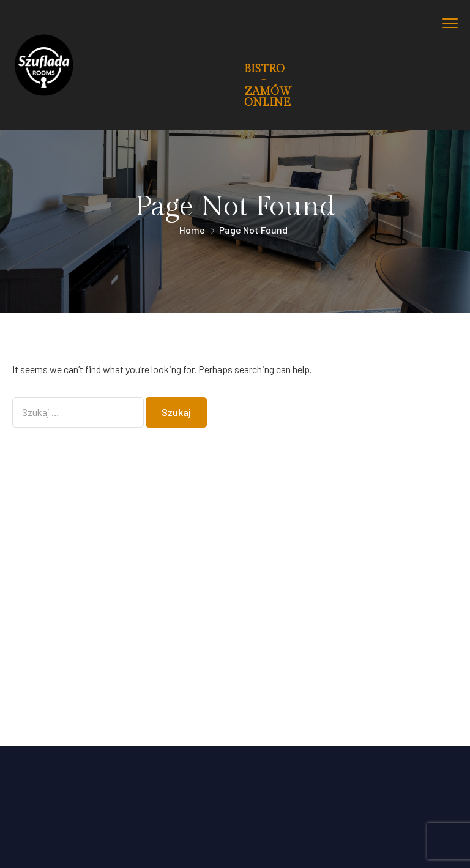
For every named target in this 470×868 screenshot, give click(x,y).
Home (192, 230)
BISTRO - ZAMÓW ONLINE (268, 86)
